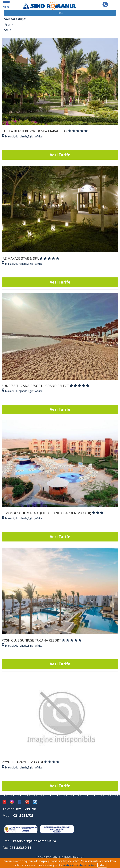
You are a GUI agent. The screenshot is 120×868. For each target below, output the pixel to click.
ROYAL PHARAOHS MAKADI (31, 762)
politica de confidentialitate (79, 865)
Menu (6, 5)
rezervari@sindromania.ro (35, 841)
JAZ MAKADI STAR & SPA (30, 258)
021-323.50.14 (20, 848)
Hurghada (21, 137)
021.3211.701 (26, 809)
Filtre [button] (60, 13)
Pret (9, 25)
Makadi (10, 137)
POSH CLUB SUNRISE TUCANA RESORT (42, 640)
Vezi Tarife (60, 155)
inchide (102, 865)
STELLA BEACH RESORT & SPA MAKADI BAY (45, 131)
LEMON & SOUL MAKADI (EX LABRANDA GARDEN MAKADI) (53, 513)
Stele (8, 30)
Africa (39, 137)
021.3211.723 (23, 816)
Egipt (31, 137)
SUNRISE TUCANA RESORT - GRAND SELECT (45, 386)
